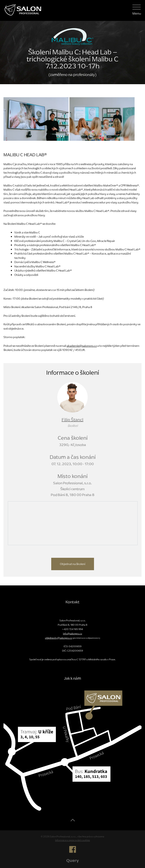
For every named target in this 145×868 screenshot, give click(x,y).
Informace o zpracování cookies (72, 840)
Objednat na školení (73, 564)
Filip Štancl (72, 420)
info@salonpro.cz (72, 633)
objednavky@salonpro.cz (58, 638)
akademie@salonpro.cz (82, 346)
